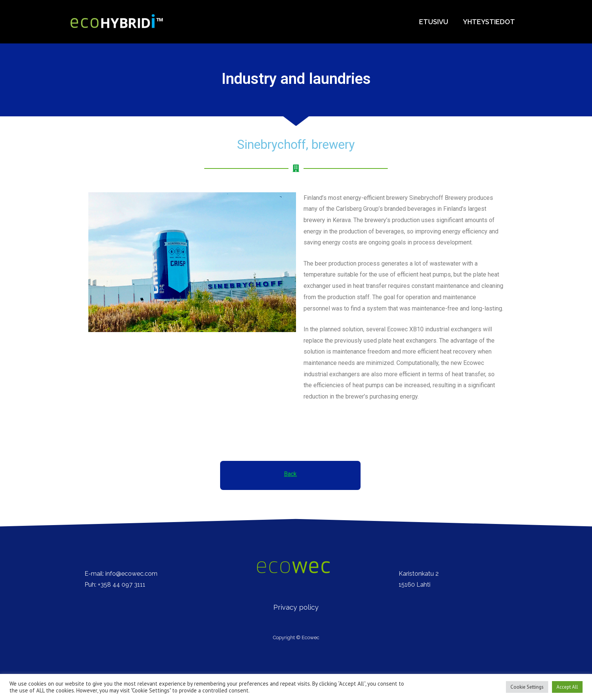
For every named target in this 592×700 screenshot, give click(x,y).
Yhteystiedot (490, 22)
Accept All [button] (567, 687)
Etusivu (436, 22)
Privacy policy (296, 607)
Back (290, 474)
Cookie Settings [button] (527, 687)
